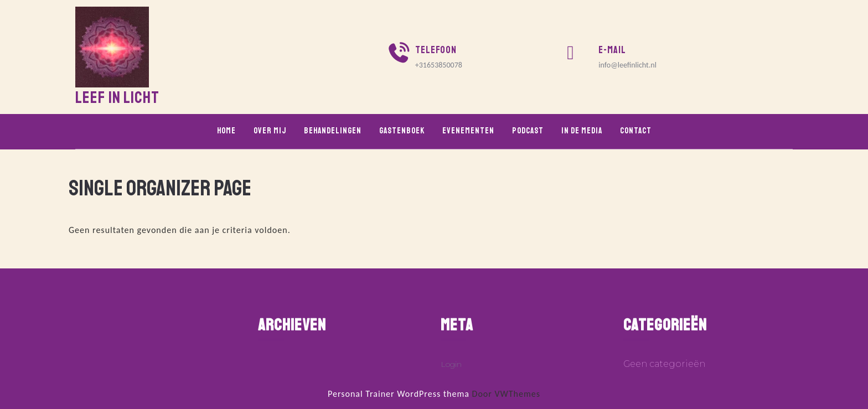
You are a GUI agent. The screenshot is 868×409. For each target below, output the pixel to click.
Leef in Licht (117, 97)
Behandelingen (333, 131)
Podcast (528, 131)
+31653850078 (439, 65)
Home (226, 131)
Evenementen (468, 131)
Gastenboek (402, 131)
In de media (582, 131)
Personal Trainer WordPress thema (399, 394)
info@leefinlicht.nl (627, 65)
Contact (636, 131)
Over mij (270, 131)
